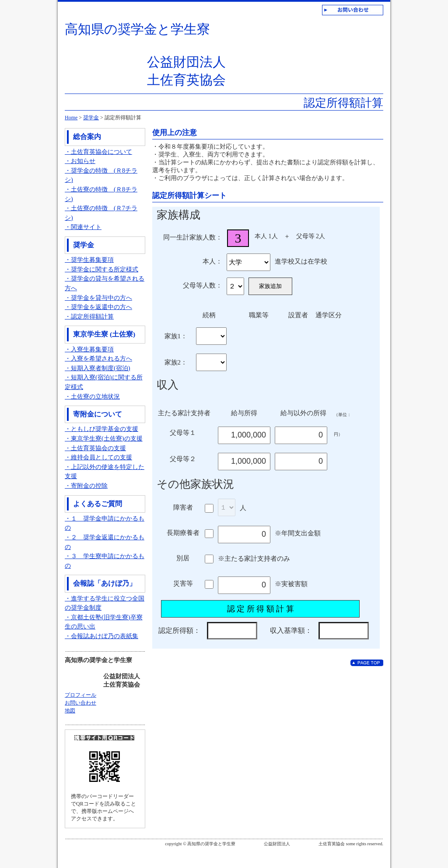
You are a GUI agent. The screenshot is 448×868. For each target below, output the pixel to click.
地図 (70, 711)
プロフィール (80, 695)
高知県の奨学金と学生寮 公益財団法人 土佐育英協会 (145, 54)
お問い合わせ (80, 703)
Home (71, 118)
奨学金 (91, 118)
